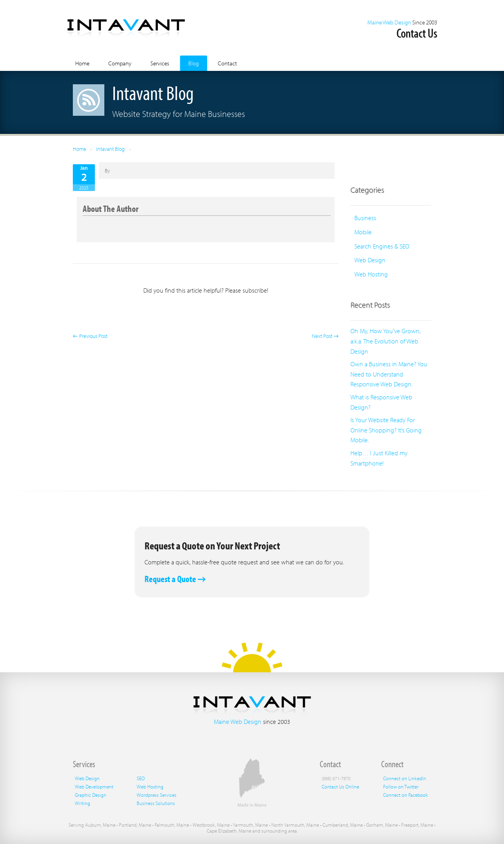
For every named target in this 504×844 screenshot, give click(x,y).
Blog (194, 63)
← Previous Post (90, 336)
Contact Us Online (340, 786)
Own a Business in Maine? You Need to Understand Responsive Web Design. (389, 374)
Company (120, 63)
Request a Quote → (175, 579)
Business (365, 218)
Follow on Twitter (401, 786)
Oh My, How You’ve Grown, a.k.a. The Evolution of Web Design (385, 341)
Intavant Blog (110, 149)
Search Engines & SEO (382, 246)
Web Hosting (371, 274)
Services (160, 63)
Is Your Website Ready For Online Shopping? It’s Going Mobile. (386, 430)
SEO (141, 778)
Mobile (363, 232)
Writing (82, 803)
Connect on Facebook (406, 795)
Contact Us (417, 33)
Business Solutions (156, 803)
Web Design (370, 260)
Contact (227, 63)
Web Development (94, 786)
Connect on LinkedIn (405, 778)
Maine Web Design (389, 22)
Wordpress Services (157, 795)
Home (82, 63)
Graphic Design (91, 795)
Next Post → (325, 336)
